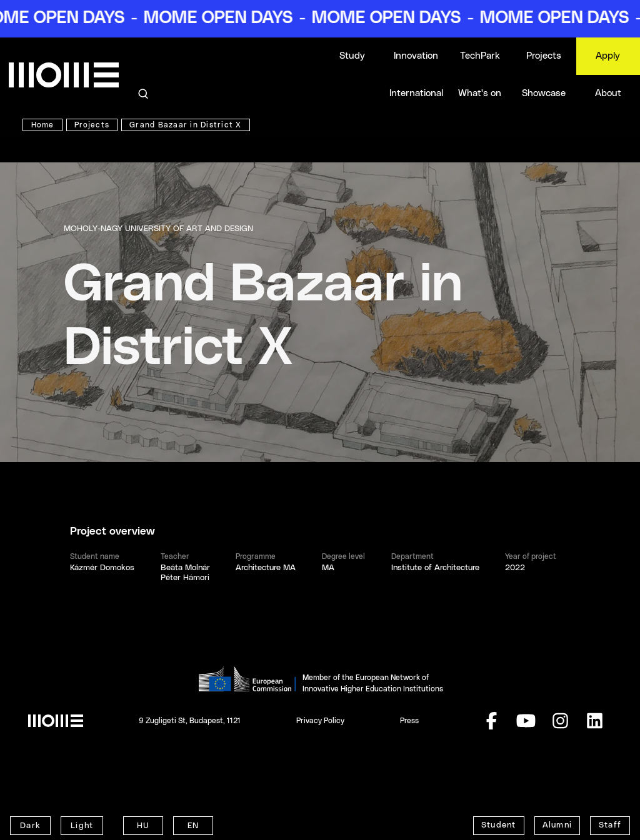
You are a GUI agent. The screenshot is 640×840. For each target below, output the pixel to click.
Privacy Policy (320, 721)
